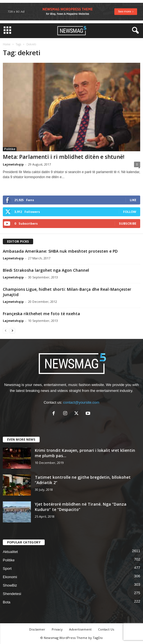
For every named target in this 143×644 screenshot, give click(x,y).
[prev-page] (6, 330)
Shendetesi (12, 594)
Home (7, 44)
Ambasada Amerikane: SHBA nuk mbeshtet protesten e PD (60, 251)
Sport (7, 569)
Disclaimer (37, 629)
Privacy (57, 629)
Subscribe (128, 223)
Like (133, 200)
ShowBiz (10, 585)
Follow (130, 212)
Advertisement (80, 629)
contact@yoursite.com (81, 402)
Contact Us (106, 629)
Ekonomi (10, 577)
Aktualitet (10, 552)
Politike (10, 149)
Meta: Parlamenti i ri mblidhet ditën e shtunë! (64, 157)
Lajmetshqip (13, 164)
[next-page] (12, 330)
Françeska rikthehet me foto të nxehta (41, 314)
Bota (7, 602)
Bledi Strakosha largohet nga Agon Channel (46, 270)
